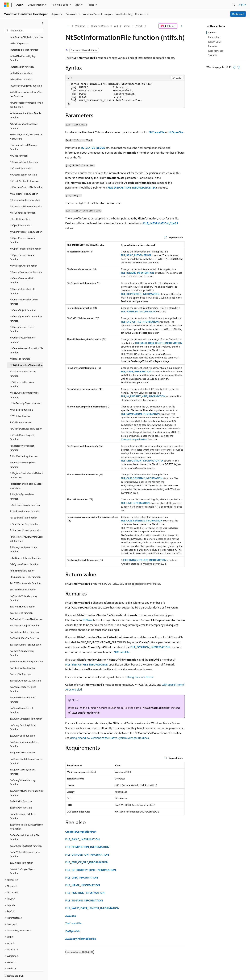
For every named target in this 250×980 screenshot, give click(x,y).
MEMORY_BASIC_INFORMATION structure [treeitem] (26, 125)
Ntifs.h (139, 26)
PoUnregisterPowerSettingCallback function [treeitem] (26, 527)
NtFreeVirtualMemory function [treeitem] (26, 194)
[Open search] (234, 5)
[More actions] (182, 26)
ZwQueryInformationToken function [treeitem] (24, 732)
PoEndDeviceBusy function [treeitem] (24, 444)
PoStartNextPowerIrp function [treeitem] (26, 518)
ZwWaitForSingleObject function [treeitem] (22, 859)
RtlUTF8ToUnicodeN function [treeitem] (25, 571)
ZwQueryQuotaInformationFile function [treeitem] (26, 749)
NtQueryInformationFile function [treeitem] (22, 279)
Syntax (212, 32)
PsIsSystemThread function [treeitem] (24, 552)
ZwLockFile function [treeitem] (20, 662)
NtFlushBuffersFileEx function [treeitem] (25, 188)
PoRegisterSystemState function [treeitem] (22, 484)
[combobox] (24, 31)
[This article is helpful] (234, 67)
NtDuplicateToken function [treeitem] (24, 182)
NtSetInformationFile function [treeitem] (26, 353)
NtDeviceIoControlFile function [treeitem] (26, 175)
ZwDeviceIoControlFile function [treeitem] (26, 607)
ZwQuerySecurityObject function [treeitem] (22, 760)
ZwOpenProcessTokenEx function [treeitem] (23, 688)
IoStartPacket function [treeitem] (22, 55)
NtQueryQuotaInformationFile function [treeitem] (26, 307)
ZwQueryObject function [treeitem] (23, 740)
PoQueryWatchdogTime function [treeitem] (22, 453)
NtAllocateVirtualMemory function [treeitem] (23, 135)
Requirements (215, 51)
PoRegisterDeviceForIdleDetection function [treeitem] (26, 463)
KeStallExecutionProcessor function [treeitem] (24, 114)
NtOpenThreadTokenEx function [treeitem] (22, 245)
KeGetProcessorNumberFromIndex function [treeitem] (26, 93)
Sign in (242, 4)
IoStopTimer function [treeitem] (21, 67)
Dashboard (238, 14)
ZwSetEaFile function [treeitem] (21, 789)
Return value (215, 42)
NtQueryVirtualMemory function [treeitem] (22, 328)
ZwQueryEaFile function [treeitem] (22, 724)
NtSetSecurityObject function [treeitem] (25, 391)
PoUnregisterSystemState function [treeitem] (23, 537)
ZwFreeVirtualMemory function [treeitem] (26, 649)
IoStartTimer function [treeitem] (21, 61)
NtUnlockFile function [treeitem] (21, 398)
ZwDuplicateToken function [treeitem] (24, 620)
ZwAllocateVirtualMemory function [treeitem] (24, 586)
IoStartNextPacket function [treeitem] (24, 38)
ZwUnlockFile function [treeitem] (22, 851)
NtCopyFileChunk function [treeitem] (24, 150)
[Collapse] (43, 23)
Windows (80, 26)
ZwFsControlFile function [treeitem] (23, 656)
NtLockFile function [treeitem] (20, 207)
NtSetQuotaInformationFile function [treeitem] (24, 383)
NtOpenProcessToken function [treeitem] (26, 220)
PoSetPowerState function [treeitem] (24, 506)
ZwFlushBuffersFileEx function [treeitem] (25, 633)
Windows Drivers (100, 26)
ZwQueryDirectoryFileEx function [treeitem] (22, 715)
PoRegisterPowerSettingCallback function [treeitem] (26, 474)
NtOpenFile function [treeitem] (20, 213)
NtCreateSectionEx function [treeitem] (24, 169)
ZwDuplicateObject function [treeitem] (25, 613)
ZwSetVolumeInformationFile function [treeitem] (25, 842)
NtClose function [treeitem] (19, 144)
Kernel (127, 26)
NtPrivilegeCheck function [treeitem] (24, 254)
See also (212, 55)
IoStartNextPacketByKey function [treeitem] (23, 46)
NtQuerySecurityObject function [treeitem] (22, 317)
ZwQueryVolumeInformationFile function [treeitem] (27, 781)
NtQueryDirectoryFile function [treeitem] (26, 260)
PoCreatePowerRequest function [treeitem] (22, 425)
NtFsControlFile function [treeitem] (23, 201)
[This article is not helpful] (239, 67)
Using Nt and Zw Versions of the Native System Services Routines (109, 738)
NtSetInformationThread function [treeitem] (23, 362)
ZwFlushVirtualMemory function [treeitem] (22, 641)
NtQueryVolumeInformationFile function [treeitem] (26, 338)
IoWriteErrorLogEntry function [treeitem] (26, 74)
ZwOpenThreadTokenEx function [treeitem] (22, 698)
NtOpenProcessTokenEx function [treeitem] (22, 228)
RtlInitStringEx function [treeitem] (22, 559)
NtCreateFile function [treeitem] (21, 156)
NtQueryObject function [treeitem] (23, 298)
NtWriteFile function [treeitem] (20, 404)
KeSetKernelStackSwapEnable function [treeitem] (25, 103)
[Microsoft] (6, 5)
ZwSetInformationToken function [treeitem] (22, 804)
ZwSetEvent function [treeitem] (21, 796)
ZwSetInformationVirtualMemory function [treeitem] (26, 815)
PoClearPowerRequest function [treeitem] (26, 417)
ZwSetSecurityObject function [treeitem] (26, 834)
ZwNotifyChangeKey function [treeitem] (25, 669)
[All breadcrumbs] (68, 26)
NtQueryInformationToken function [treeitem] (24, 290)
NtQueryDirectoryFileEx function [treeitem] (22, 268)
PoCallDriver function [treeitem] (21, 410)
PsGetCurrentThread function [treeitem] (25, 546)
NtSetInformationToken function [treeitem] (22, 372)
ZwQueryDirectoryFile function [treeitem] (26, 707)
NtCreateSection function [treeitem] (23, 163)
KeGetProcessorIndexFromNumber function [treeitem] (26, 82)
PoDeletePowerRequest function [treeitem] (22, 436)
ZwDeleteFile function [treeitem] (21, 601)
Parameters (214, 37)
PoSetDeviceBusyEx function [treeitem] (25, 493)
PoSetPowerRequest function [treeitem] (25, 499)
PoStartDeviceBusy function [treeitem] (24, 512)
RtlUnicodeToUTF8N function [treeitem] (25, 565)
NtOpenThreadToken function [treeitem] (26, 237)
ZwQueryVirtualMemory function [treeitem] (23, 770)
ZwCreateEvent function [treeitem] (22, 595)
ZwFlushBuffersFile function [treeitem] (24, 626)
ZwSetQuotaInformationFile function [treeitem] (24, 825)
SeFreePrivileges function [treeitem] (23, 577)
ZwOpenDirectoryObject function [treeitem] (23, 677)
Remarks (213, 46)
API (116, 26)
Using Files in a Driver (140, 677)
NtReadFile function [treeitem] (20, 347)
